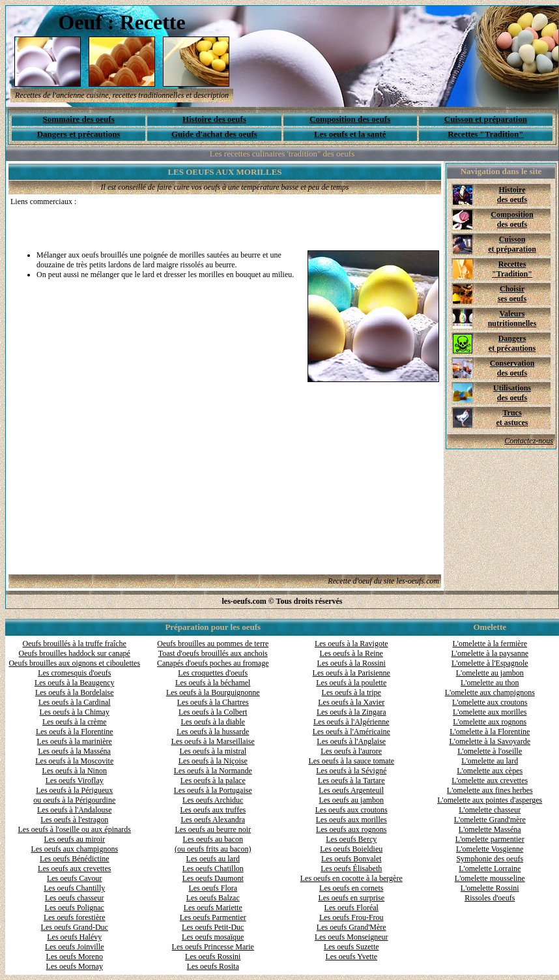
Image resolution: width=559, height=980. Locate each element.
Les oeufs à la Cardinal (75, 702)
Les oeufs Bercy (351, 839)
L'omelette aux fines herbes (490, 790)
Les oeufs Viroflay (75, 780)
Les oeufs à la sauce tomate (351, 761)
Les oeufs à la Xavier (351, 702)
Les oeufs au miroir (74, 839)
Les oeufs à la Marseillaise (213, 741)
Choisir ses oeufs (512, 294)
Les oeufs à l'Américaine (351, 732)
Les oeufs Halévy (74, 937)
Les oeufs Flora (213, 888)
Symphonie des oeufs (490, 859)
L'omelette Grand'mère (490, 820)
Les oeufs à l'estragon (74, 820)
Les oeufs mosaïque (213, 937)
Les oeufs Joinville (75, 947)
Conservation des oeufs (512, 368)
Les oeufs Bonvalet (351, 859)
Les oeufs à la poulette (351, 683)
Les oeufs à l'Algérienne (351, 722)
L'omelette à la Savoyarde (490, 741)
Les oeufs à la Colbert (213, 712)
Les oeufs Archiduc (213, 800)
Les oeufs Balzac (213, 898)
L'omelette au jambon (490, 673)
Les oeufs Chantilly (74, 888)
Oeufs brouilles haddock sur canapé (75, 653)
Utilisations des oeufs (512, 393)
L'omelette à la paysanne (490, 653)
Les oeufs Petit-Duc (213, 927)
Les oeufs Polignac (75, 908)
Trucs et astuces (512, 418)
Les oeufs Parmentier (213, 917)
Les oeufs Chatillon (213, 869)
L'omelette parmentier (490, 839)
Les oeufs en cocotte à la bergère (351, 878)
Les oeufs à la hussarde (213, 732)
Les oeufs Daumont (213, 878)
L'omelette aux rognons (490, 722)
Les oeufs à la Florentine (75, 732)
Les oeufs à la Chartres (213, 702)
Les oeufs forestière (75, 917)
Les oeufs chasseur (75, 898)
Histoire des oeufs (214, 119)
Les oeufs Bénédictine (75, 859)
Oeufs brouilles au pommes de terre (213, 644)
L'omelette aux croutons (490, 702)
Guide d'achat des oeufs (214, 134)
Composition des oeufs (350, 119)
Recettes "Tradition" (485, 134)
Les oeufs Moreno (75, 957)
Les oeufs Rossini (213, 957)
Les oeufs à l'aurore (351, 751)
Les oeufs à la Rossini (351, 663)
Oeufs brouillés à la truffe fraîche (75, 644)
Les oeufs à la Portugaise (213, 790)
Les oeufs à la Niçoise (213, 761)
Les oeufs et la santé (350, 134)
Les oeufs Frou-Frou (351, 917)
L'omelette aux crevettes (490, 780)
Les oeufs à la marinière (75, 741)
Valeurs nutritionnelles (512, 319)
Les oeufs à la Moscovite (74, 761)
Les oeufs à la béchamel (213, 683)
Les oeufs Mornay (75, 966)
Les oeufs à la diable (213, 722)
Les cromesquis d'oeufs (74, 673)
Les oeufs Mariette (213, 908)
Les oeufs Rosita (213, 966)
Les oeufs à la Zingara (351, 712)
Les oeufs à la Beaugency (75, 683)
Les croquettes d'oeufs (213, 673)
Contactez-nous (529, 441)
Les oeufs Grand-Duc (75, 927)
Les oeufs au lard (213, 859)
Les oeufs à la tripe (351, 692)
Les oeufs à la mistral (213, 751)
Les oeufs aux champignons (74, 849)
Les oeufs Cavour (75, 878)
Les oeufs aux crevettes (74, 869)
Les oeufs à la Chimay (75, 712)
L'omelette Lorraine (490, 869)
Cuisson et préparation (486, 119)
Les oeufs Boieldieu (351, 849)
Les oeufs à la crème (75, 722)
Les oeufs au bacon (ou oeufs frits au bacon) (213, 844)
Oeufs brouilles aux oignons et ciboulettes (74, 663)
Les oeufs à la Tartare (351, 780)
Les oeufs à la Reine (351, 653)
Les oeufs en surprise (351, 898)
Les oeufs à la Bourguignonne (213, 692)
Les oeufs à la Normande (213, 771)
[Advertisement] (163, 226)
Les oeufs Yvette (351, 957)
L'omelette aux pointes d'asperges (490, 800)
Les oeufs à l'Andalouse (74, 810)
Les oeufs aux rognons (351, 829)
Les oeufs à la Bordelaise (75, 692)
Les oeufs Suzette (351, 947)
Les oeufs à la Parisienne (351, 673)
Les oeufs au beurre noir (213, 829)
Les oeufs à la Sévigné (351, 771)
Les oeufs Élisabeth (351, 869)
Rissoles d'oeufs (490, 898)
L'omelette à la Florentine (490, 732)
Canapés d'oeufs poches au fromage (213, 663)
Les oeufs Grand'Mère (351, 927)
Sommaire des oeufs (78, 119)
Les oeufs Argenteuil (351, 790)
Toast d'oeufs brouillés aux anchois (213, 653)
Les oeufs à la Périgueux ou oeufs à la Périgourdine (74, 795)
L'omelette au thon (490, 683)
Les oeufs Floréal (351, 908)
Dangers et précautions (79, 134)
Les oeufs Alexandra (213, 820)
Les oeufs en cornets (351, 888)
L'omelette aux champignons (490, 692)
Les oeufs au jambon (351, 800)
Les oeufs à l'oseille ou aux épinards (75, 829)
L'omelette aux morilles (490, 712)
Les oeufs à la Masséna (75, 751)
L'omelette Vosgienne (490, 849)
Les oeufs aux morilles (351, 820)
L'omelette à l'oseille (490, 751)
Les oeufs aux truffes (213, 810)
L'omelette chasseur (490, 810)
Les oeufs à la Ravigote (351, 644)
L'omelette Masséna (490, 829)
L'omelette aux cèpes (490, 771)
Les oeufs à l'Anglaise (351, 741)
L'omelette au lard (490, 761)
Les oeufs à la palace (213, 780)
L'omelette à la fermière (490, 644)
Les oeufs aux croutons (351, 810)
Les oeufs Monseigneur (351, 937)
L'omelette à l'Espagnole (490, 663)
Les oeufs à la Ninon (75, 771)
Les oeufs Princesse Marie (213, 947)
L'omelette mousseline (490, 878)
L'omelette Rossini (490, 888)
